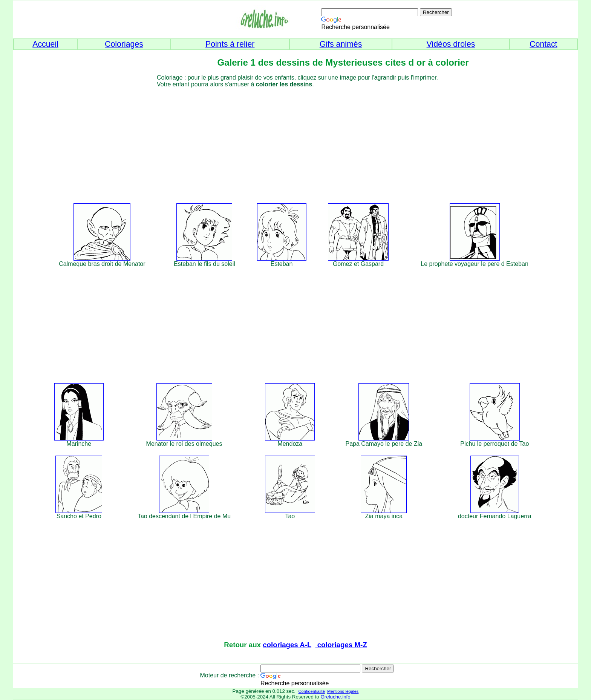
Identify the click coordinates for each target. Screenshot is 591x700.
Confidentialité (311, 691)
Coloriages (124, 44)
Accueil (45, 44)
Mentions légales (343, 691)
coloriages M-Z (341, 645)
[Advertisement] (309, 141)
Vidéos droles (451, 44)
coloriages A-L (287, 645)
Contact (544, 44)
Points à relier (230, 44)
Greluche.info (335, 697)
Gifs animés (341, 44)
